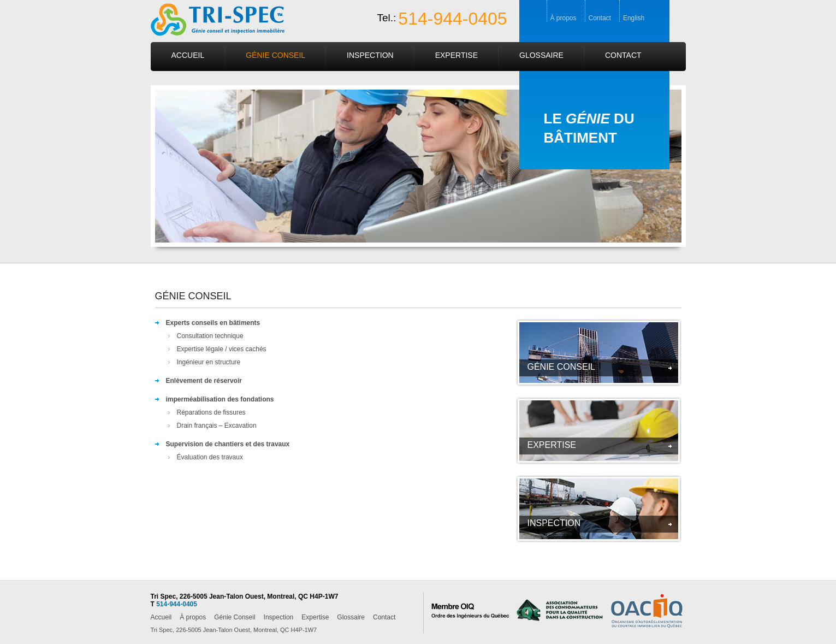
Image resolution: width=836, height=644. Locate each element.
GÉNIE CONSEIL (561, 367)
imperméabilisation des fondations (220, 399)
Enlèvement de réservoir (204, 381)
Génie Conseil (275, 55)
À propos (564, 18)
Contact (600, 18)
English (634, 18)
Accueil (188, 55)
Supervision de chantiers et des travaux (228, 444)
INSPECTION (554, 523)
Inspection (370, 55)
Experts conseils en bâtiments (213, 323)
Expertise (456, 55)
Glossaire (541, 55)
